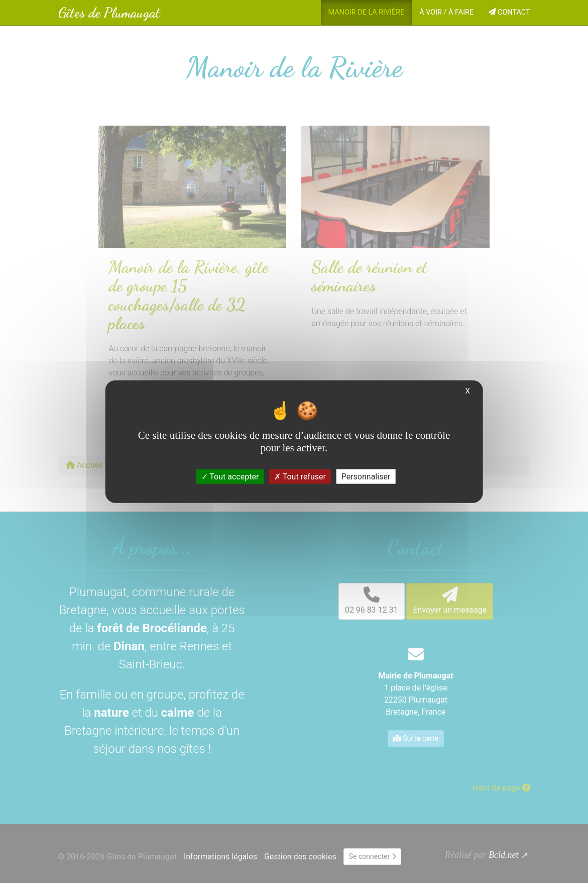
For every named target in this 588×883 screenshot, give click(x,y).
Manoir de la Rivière (367, 12)
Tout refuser (300, 477)
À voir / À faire (446, 12)
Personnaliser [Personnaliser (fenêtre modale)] (366, 477)
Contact (509, 12)
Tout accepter (230, 477)
